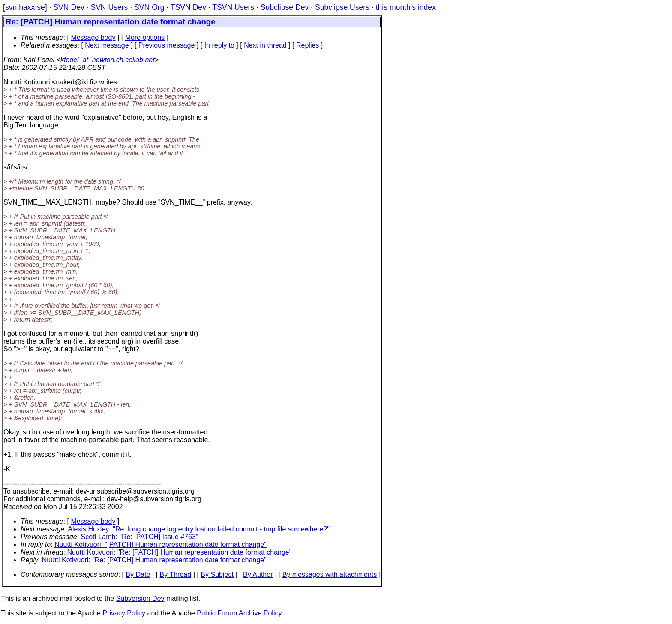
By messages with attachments (330, 574)
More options (145, 38)
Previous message (167, 45)
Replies (307, 45)
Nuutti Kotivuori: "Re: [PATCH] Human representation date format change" (180, 552)
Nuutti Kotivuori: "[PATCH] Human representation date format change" (160, 544)
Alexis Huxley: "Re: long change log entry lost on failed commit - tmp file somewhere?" (199, 529)
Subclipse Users (342, 7)
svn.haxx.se (25, 7)
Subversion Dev (140, 598)
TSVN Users (233, 7)
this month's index (406, 7)
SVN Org (149, 7)
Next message (107, 45)
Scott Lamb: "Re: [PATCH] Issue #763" (140, 537)
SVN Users (109, 7)
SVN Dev (69, 7)
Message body (93, 38)
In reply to (219, 45)
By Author (258, 574)
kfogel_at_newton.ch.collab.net (108, 60)
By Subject (217, 574)
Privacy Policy (124, 613)
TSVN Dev (188, 7)
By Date (138, 574)
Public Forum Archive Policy (239, 613)
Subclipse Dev (285, 7)
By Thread (176, 574)
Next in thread (265, 45)
